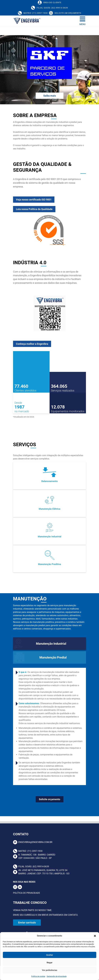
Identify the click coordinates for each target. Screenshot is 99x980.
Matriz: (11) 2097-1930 (28, 851)
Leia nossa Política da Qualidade (26, 217)
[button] (95, 936)
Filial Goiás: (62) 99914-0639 (31, 867)
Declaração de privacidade (57, 976)
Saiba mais (50, 96)
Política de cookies (38, 976)
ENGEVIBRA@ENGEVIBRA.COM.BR (33, 842)
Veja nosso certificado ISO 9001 (26, 208)
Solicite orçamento (49, 799)
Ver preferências (50, 970)
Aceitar (50, 955)
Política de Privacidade (27, 893)
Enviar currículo (27, 923)
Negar (49, 963)
